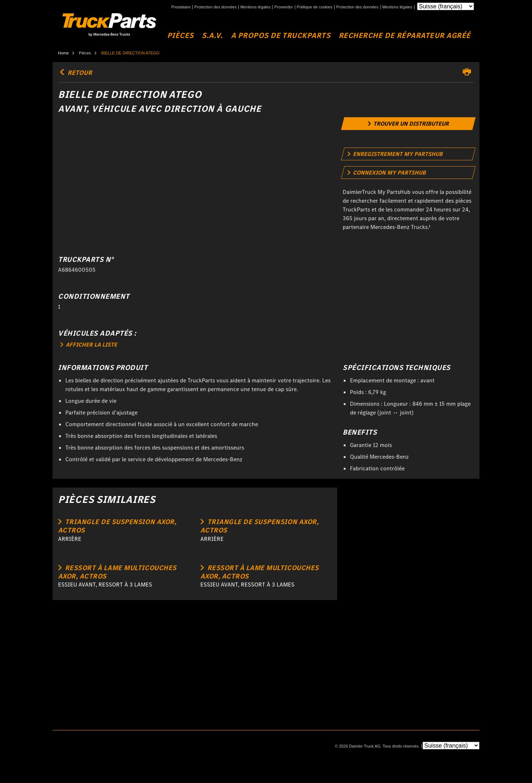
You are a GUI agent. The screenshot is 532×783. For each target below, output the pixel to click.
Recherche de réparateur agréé (405, 36)
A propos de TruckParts (281, 36)
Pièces (180, 36)
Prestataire (181, 7)
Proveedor (284, 7)
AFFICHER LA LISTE (89, 345)
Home (63, 53)
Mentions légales (256, 7)
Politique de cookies (315, 7)
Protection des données (216, 7)
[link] (408, 124)
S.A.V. (212, 36)
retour (75, 73)
